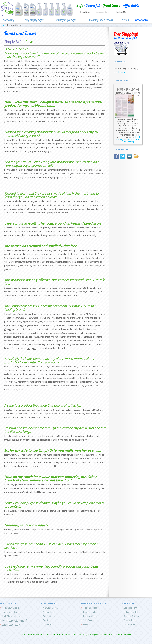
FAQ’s (86, 624)
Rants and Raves (90, 616)
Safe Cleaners (89, 620)
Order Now (85, 12)
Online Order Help (131, 612)
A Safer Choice (49, 612)
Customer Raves (103, 12)
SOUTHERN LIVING (128, 89)
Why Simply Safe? (50, 608)
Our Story (47, 620)
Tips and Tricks (90, 608)
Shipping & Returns (132, 616)
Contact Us (121, 12)
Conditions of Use (132, 608)
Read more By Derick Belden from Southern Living (128, 139)
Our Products (49, 616)
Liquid (15, 620)
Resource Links (90, 612)
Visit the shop (119, 72)
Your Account (130, 624)
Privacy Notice (130, 620)
